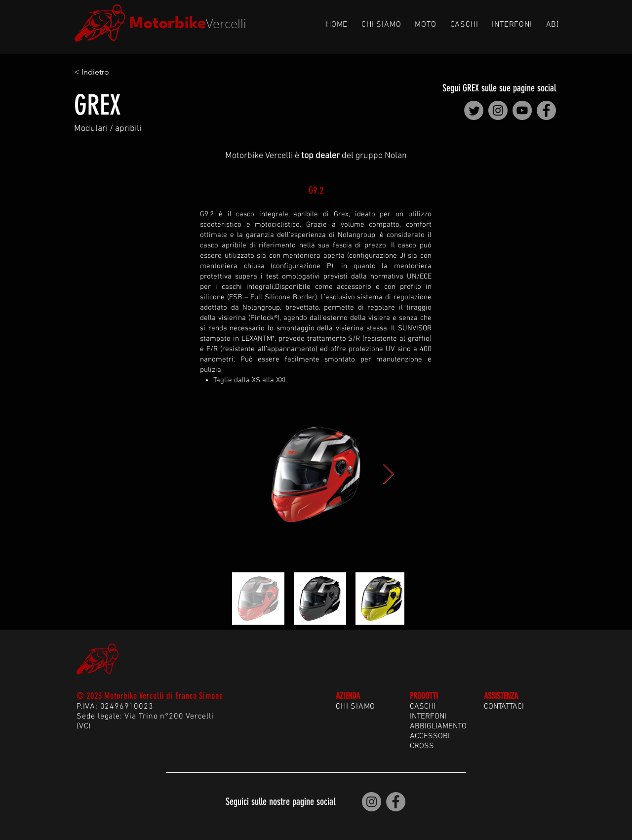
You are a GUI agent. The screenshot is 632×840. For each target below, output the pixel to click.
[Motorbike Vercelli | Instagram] (372, 802)
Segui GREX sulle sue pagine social (499, 88)
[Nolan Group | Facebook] (546, 110)
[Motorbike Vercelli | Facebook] (396, 802)
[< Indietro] (107, 72)
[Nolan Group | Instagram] (498, 110)
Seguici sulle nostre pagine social (280, 801)
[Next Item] (388, 475)
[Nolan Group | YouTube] (522, 110)
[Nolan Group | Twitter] (474, 110)
